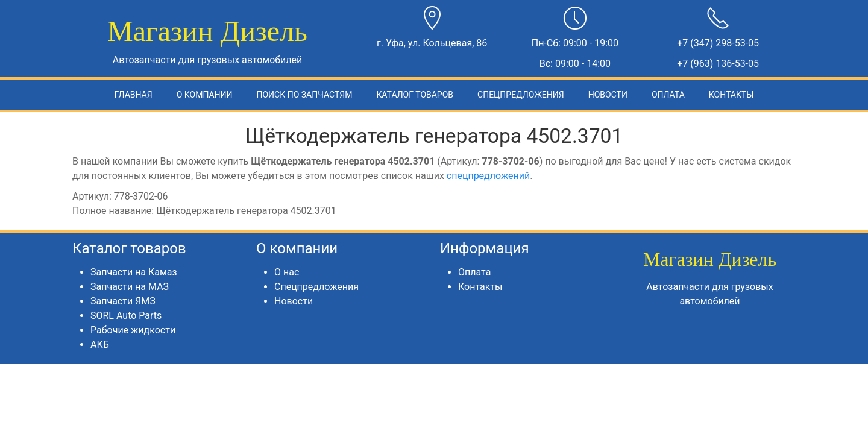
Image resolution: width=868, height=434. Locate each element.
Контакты (731, 95)
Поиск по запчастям (304, 95)
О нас (287, 272)
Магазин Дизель (207, 31)
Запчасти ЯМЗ (123, 301)
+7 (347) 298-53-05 (718, 43)
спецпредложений (488, 176)
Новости (608, 95)
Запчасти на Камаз (134, 272)
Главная (134, 95)
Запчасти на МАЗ (130, 287)
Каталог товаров (415, 95)
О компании (205, 95)
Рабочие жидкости (133, 330)
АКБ (100, 344)
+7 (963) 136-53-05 (718, 64)
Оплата (668, 95)
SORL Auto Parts (126, 316)
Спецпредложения (521, 95)
